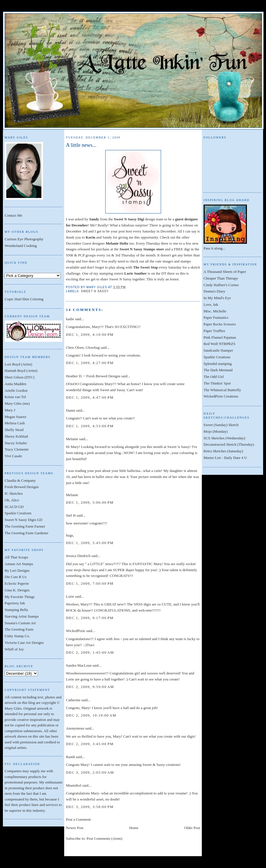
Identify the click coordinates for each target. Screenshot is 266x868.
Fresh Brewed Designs (22, 487)
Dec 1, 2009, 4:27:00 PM (90, 363)
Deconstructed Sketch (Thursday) (229, 444)
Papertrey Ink (15, 603)
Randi (70, 757)
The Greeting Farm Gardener (26, 533)
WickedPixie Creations (221, 396)
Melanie (72, 439)
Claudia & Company (20, 480)
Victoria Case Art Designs (24, 643)
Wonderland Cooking (21, 246)
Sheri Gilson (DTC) (20, 377)
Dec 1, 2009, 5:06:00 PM (90, 502)
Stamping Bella (16, 610)
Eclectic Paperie (17, 583)
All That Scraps (16, 557)
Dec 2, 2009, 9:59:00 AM (90, 687)
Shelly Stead (14, 430)
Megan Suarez (15, 417)
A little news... (81, 145)
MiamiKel (74, 785)
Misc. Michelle (215, 311)
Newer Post (75, 828)
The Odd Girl (214, 377)
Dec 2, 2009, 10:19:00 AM (91, 715)
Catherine (73, 700)
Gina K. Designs (17, 590)
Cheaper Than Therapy (221, 278)
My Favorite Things (20, 597)
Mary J (10, 410)
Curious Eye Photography (24, 239)
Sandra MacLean (79, 665)
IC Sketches (14, 493)
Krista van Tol (15, 397)
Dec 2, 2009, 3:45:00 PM (90, 744)
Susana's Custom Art (20, 623)
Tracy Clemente (17, 449)
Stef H (71, 515)
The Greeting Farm (19, 629)
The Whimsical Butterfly (222, 390)
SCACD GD (14, 507)
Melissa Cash (15, 423)
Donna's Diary (214, 291)
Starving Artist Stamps (22, 616)
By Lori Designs (17, 570)
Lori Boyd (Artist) (18, 364)
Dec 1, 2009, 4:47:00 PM (90, 397)
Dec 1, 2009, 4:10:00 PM (90, 334)
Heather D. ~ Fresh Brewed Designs (93, 376)
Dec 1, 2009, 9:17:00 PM (90, 618)
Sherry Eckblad (16, 436)
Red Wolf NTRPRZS (219, 344)
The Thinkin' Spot (217, 383)
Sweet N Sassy (95, 291)
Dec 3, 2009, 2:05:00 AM (90, 772)
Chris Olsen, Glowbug (83, 347)
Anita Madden (15, 384)
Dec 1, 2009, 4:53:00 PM (90, 426)
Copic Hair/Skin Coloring (24, 299)
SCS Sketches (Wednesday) (224, 438)
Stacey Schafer (16, 443)
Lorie (70, 596)
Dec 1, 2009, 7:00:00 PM (90, 583)
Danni (71, 410)
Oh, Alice (12, 500)
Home (134, 828)
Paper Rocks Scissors (220, 324)
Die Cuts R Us (15, 577)
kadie (70, 319)
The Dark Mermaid (218, 370)
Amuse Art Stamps (19, 564)
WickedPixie (76, 631)
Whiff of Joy (14, 649)
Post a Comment (78, 819)
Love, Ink (211, 304)
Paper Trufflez (214, 331)
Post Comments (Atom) (105, 838)
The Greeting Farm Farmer (25, 526)
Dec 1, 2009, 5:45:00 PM (90, 543)
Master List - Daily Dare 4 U (225, 458)
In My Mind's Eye (217, 298)
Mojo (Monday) (216, 431)
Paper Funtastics (216, 317)
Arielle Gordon (16, 390)
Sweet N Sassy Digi (129, 219)
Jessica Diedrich (78, 556)
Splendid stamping (218, 364)
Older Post (192, 828)
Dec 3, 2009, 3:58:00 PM (90, 807)
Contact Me (13, 215)
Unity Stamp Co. (17, 636)
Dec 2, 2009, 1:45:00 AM (90, 652)
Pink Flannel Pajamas (220, 337)
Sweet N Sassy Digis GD (24, 520)
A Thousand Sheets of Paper (225, 272)
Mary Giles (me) (17, 403)
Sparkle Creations (18, 513)
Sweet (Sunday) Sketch (221, 425)
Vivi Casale (13, 456)
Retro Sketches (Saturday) (223, 451)
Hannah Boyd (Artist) (21, 371)
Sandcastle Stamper (218, 350)
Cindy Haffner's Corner (221, 285)
